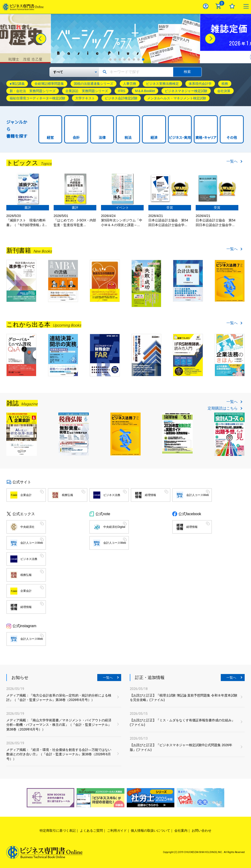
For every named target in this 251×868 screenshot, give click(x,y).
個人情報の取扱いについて (150, 831)
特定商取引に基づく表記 (58, 831)
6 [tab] (134, 60)
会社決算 (224, 91)
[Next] (210, 39)
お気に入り (232, 6)
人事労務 (130, 84)
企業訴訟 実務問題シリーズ (87, 91)
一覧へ (232, 161)
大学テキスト (85, 98)
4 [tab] (124, 60)
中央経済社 (27, 527)
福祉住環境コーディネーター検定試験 (37, 98)
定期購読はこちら (223, 408)
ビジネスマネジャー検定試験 (186, 91)
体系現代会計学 (200, 84)
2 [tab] (115, 60)
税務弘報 (67, 495)
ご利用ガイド (117, 831)
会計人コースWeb (198, 495)
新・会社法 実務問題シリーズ (33, 91)
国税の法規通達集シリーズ (94, 84)
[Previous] (41, 39)
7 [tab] (139, 60)
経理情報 (150, 495)
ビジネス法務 (112, 495)
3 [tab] (120, 60)
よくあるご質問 (91, 831)
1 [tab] (110, 60)
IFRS (122, 91)
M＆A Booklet (145, 91)
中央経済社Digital (114, 527)
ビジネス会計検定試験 (121, 98)
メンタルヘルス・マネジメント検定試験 (177, 98)
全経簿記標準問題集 (49, 84)
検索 (187, 72)
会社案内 (181, 831)
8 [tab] (143, 60)
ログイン (206, 6)
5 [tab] (129, 60)
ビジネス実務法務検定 (162, 84)
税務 (225, 84)
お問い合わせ (202, 831)
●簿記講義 (17, 84)
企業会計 (26, 495)
